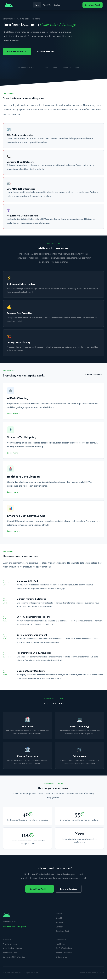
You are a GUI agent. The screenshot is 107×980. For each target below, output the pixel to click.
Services (59, 923)
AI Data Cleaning (10, 945)
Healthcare (61, 945)
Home (36, 5)
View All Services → (93, 375)
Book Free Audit (93, 5)
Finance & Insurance (64, 953)
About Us (47, 5)
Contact (59, 5)
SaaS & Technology (64, 949)
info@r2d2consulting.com (14, 927)
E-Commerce (61, 958)
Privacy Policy (84, 974)
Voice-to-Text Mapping (13, 949)
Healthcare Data (10, 953)
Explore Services (50, 52)
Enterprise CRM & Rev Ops (14, 958)
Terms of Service (98, 974)
